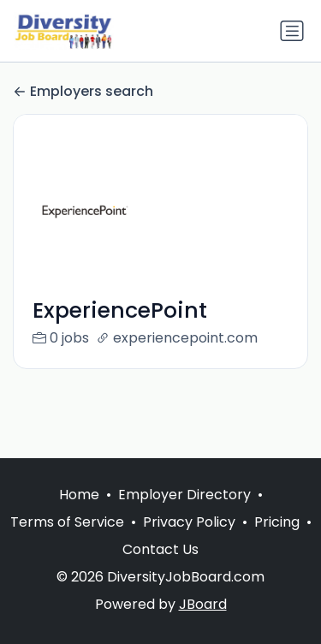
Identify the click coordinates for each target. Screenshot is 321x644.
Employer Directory (184, 495)
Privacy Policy (189, 522)
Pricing (277, 522)
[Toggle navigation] (292, 31)
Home (79, 495)
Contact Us (160, 549)
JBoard (203, 604)
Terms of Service (67, 522)
